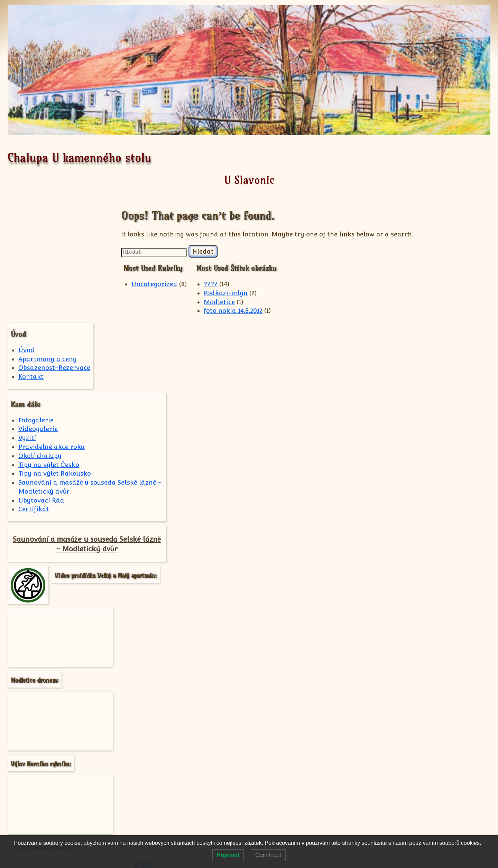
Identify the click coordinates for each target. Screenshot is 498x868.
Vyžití (27, 316)
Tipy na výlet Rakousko (55, 352)
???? (225, 284)
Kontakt (31, 255)
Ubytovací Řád (41, 379)
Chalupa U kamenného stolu (79, 157)
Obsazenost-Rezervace (54, 246)
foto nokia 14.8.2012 (248, 311)
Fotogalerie (36, 298)
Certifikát (34, 388)
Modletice (234, 302)
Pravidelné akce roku (52, 325)
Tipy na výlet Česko (49, 343)
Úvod (26, 229)
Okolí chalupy (40, 334)
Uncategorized (169, 284)
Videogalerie (38, 307)
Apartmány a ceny (48, 237)
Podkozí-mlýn (240, 293)
